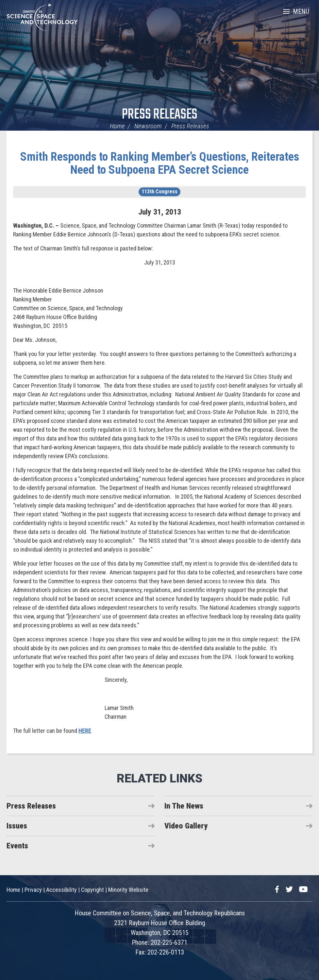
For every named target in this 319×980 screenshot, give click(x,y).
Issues (17, 826)
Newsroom (148, 126)
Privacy (33, 890)
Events (17, 846)
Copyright (92, 890)
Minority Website (128, 890)
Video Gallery (186, 826)
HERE (85, 731)
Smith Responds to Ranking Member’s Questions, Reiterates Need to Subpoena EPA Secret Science (160, 163)
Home (117, 126)
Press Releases (160, 115)
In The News (184, 806)
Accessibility (61, 890)
